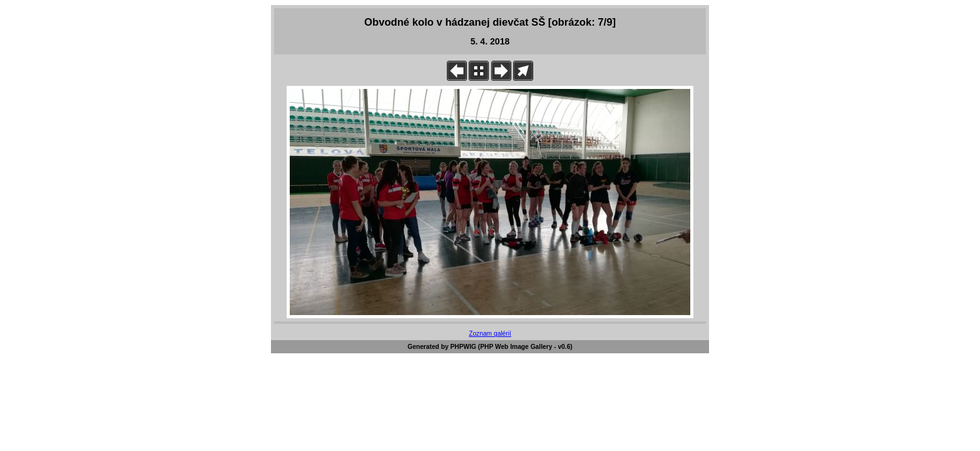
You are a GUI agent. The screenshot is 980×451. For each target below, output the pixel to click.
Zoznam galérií (490, 334)
